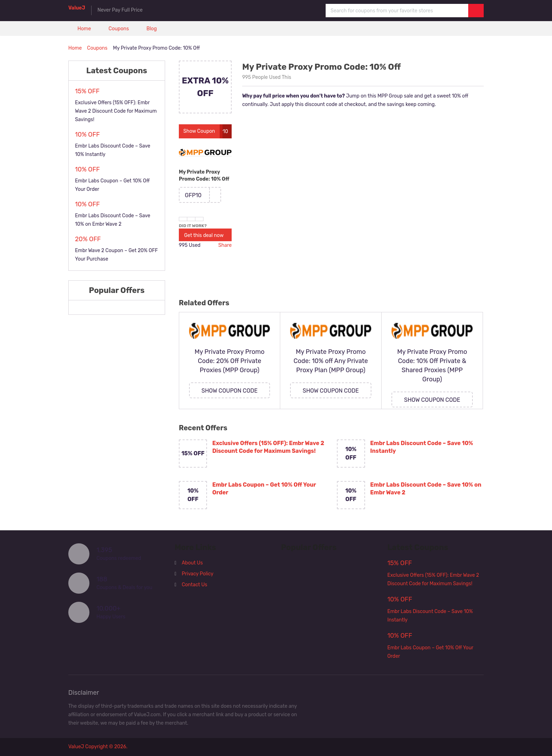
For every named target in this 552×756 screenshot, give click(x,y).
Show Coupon (199, 131)
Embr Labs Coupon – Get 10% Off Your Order (264, 489)
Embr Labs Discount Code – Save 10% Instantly (422, 447)
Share (225, 245)
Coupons (119, 29)
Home (84, 29)
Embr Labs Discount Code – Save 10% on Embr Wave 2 (426, 489)
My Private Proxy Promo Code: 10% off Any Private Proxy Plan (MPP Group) (331, 361)
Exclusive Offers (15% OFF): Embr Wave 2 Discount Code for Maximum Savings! (268, 447)
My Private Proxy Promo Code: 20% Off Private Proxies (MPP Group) (230, 361)
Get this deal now (204, 235)
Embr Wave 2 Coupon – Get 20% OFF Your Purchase (116, 255)
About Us (192, 563)
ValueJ (77, 8)
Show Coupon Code (230, 391)
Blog (152, 29)
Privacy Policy (197, 574)
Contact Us (194, 585)
